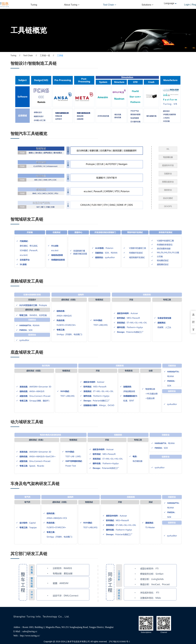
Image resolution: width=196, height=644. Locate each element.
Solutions (147, 5)
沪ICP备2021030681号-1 (119, 642)
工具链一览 (45, 55)
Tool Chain (110, 5)
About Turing (72, 5)
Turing (34, 5)
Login (187, 5)
